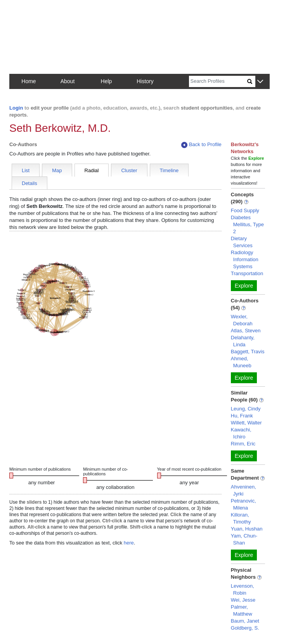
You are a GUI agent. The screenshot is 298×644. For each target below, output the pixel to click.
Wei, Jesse (243, 600)
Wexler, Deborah (242, 320)
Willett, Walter (246, 423)
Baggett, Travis (248, 352)
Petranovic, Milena (243, 504)
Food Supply (245, 210)
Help (107, 81)
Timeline (169, 170)
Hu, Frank (242, 416)
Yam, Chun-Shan (244, 539)
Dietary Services (242, 242)
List (26, 170)
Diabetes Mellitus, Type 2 (247, 224)
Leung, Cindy (246, 409)
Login (16, 108)
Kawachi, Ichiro (241, 433)
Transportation (247, 273)
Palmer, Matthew (242, 610)
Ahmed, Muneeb (241, 362)
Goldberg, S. (245, 628)
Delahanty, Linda (243, 341)
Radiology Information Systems (245, 259)
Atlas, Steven (246, 331)
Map (57, 170)
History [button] (145, 81)
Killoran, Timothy (241, 518)
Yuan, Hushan (247, 529)
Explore (244, 286)
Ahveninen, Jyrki (243, 490)
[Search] (218, 81)
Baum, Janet (245, 621)
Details (29, 183)
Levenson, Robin (243, 589)
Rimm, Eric (243, 444)
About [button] (68, 81)
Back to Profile (201, 145)
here (129, 543)
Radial (92, 170)
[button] (260, 82)
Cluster (129, 170)
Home (29, 81)
